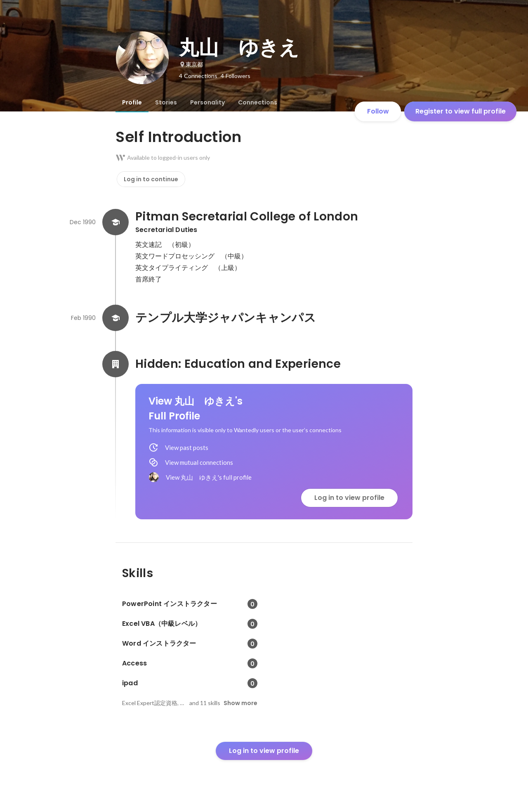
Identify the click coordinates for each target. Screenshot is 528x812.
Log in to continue (151, 179)
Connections (258, 102)
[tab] (132, 102)
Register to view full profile (461, 111)
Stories (166, 102)
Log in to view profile (349, 498)
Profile (132, 102)
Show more (240, 703)
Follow (378, 111)
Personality (207, 102)
